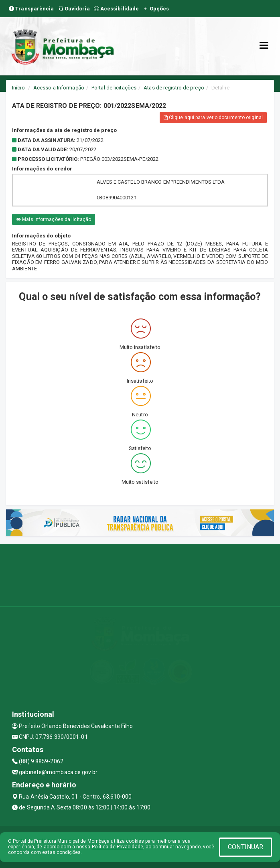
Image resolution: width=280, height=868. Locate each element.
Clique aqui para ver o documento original (213, 118)
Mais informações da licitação (54, 219)
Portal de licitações (114, 88)
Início (18, 88)
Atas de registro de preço (174, 88)
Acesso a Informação (59, 88)
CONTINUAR (246, 847)
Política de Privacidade (118, 847)
